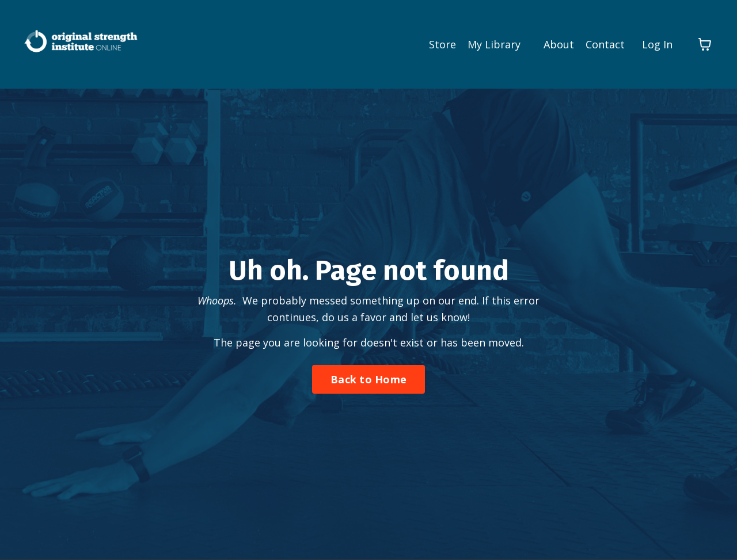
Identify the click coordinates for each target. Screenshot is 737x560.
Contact (605, 44)
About (559, 44)
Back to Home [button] (368, 379)
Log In (657, 44)
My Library (494, 44)
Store (442, 44)
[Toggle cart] (705, 44)
